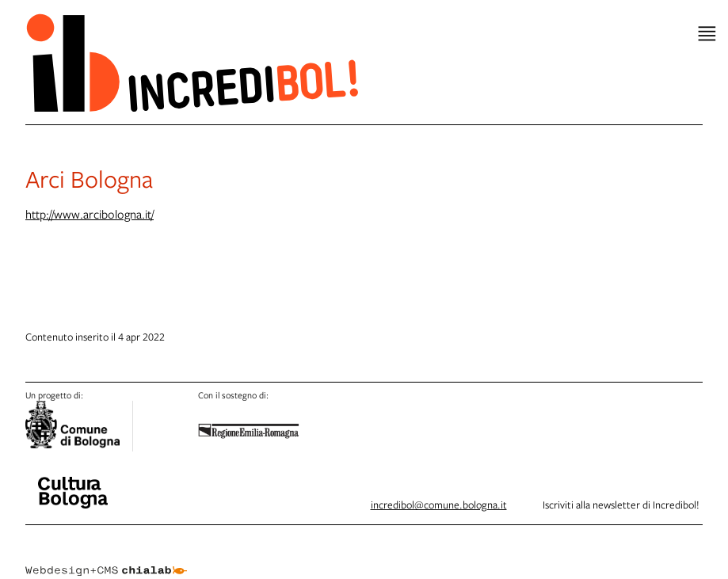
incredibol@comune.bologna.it (439, 505)
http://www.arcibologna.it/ (90, 214)
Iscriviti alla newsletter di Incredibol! (621, 505)
